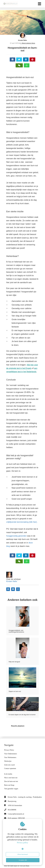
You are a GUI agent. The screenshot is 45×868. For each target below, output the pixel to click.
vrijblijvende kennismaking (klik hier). (22, 522)
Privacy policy (22, 843)
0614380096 (12, 810)
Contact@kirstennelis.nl (16, 814)
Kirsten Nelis (22, 40)
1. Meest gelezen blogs (28, 43)
